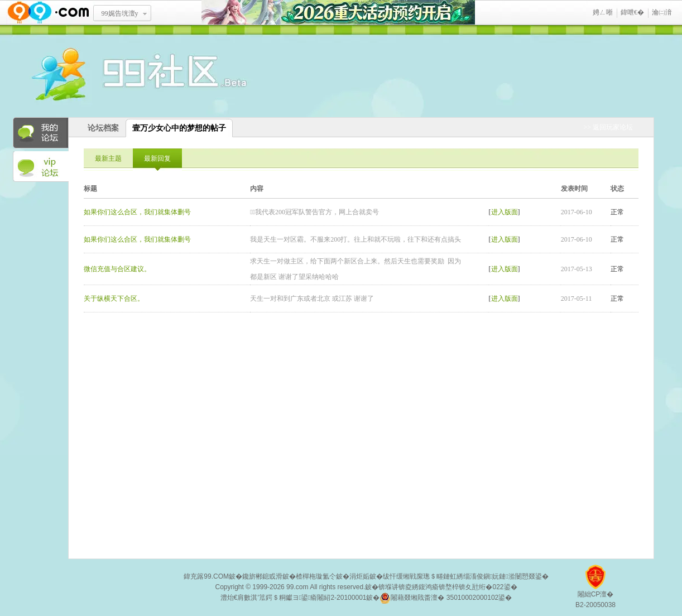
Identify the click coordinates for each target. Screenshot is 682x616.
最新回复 (157, 158)
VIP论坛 (41, 167)
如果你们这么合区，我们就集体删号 (137, 212)
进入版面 (505, 212)
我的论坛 (41, 133)
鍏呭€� (632, 12)
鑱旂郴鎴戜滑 (262, 576)
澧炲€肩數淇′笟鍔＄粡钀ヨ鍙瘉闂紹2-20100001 (294, 598)
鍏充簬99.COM (206, 576)
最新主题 (108, 158)
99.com (297, 587)
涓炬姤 (359, 576)
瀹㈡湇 (662, 12)
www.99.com (48, 13)
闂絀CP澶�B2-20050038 (595, 591)
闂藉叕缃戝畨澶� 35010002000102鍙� (446, 598)
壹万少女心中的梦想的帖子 (179, 128)
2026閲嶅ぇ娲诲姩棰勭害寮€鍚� (338, 13)
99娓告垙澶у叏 (120, 17)
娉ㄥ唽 (603, 12)
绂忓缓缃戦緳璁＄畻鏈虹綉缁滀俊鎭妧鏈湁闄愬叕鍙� (466, 576)
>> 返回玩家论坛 (608, 127)
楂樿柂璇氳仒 (316, 576)
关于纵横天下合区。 (114, 299)
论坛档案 (103, 128)
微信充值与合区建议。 (117, 269)
